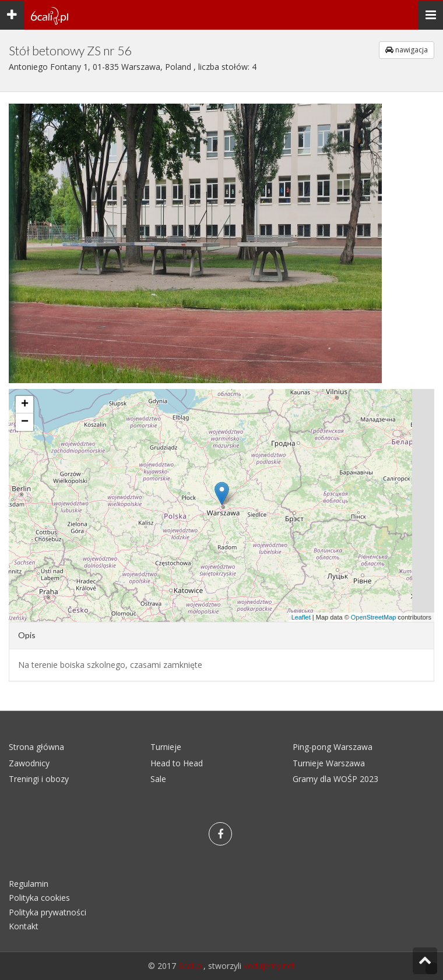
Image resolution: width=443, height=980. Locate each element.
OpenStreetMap (374, 617)
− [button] (25, 422)
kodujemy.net (269, 966)
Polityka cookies (39, 898)
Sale (158, 779)
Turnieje (166, 747)
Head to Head (177, 763)
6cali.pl (191, 966)
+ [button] (25, 405)
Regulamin (29, 884)
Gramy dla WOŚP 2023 (335, 779)
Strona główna (36, 747)
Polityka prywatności (48, 912)
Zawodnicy (29, 763)
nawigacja (407, 50)
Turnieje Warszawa (329, 763)
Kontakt (24, 926)
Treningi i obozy (39, 779)
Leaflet (301, 617)
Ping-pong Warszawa (333, 747)
